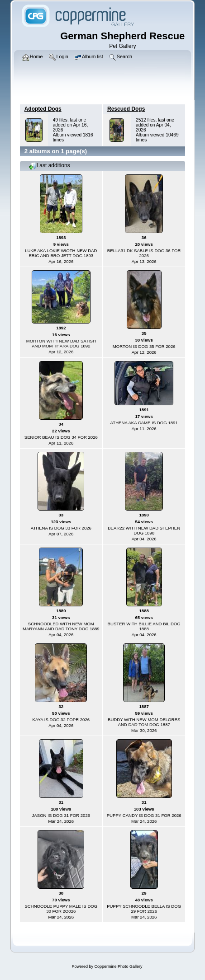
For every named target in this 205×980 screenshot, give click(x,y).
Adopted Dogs (43, 109)
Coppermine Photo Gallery (118, 966)
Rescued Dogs (126, 109)
